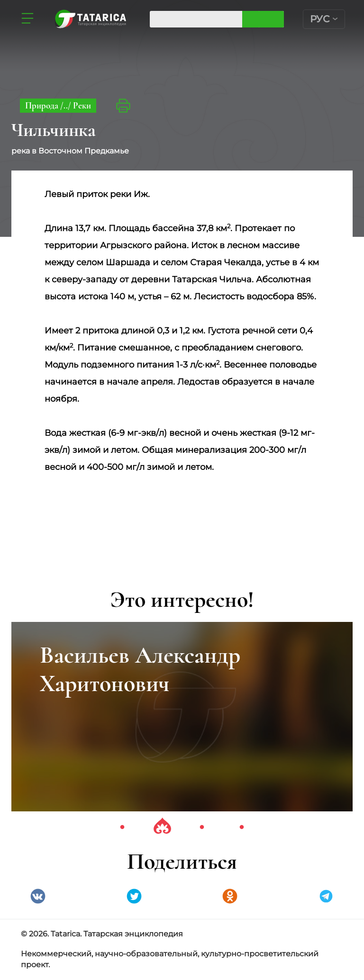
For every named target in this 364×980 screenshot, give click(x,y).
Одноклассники (230, 896)
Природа (43, 105)
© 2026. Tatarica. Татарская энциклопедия (102, 934)
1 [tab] (122, 827)
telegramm (326, 896)
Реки (82, 105)
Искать (271, 19)
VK (38, 896)
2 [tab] (162, 827)
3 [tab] (202, 827)
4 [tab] (242, 827)
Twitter (134, 896)
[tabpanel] (182, 717)
